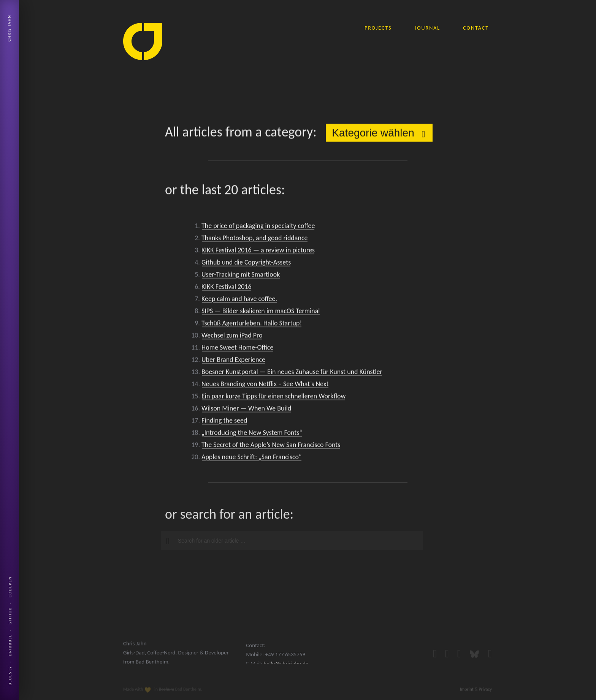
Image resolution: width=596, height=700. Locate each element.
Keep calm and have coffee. (239, 300)
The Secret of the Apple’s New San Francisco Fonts (271, 446)
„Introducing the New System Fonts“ (252, 434)
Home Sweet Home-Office (237, 349)
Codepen (10, 587)
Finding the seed (224, 422)
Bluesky (10, 675)
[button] (164, 541)
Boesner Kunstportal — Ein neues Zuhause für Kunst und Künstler (292, 373)
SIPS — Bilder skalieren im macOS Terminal (261, 312)
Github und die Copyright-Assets (246, 263)
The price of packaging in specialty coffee (258, 227)
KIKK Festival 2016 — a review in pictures (258, 251)
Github (10, 616)
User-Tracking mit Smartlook (241, 276)
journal (427, 28)
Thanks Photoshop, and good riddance (254, 239)
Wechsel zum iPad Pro (232, 337)
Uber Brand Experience (233, 361)
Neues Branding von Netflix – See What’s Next (265, 385)
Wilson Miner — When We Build (246, 410)
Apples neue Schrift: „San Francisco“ (252, 458)
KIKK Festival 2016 (227, 288)
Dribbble (10, 645)
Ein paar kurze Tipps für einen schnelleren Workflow (273, 397)
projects (378, 28)
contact (476, 28)
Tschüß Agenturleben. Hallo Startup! (252, 324)
